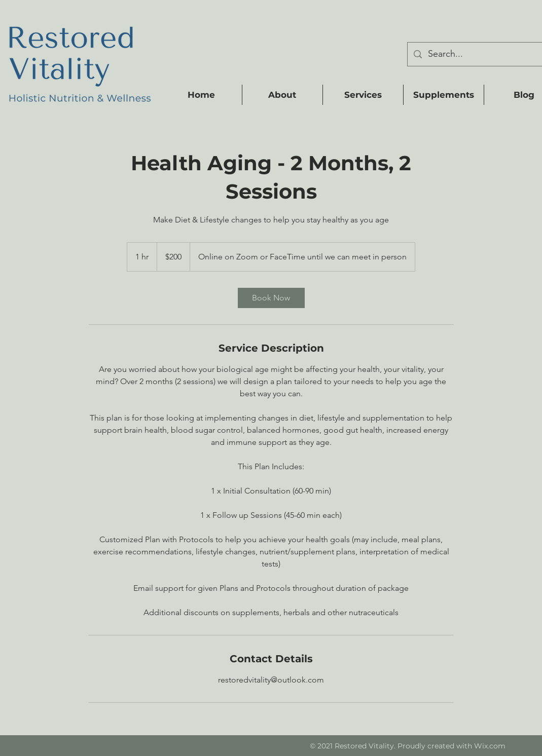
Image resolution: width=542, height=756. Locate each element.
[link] (271, 298)
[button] (282, 95)
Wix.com (490, 746)
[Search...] (484, 54)
